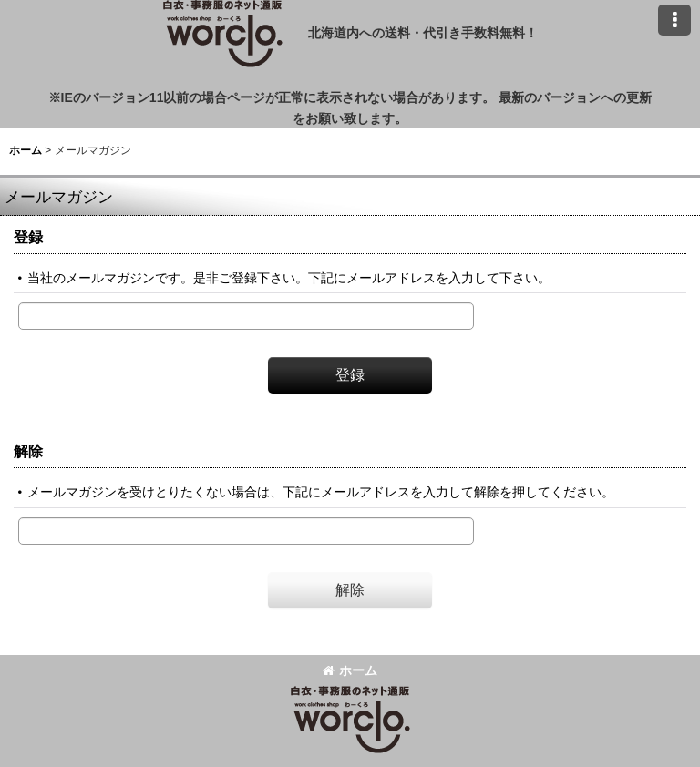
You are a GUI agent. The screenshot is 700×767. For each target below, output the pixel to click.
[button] (674, 20)
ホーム (350, 670)
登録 (28, 237)
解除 (28, 451)
